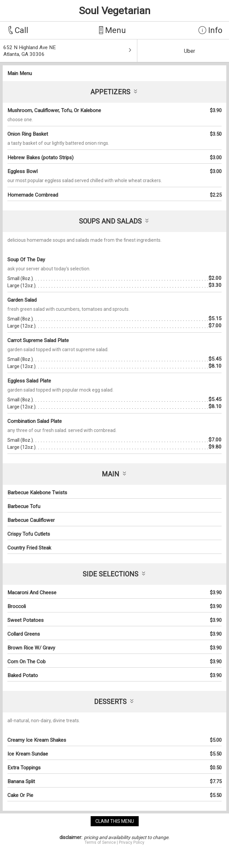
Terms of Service (100, 842)
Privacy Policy (132, 842)
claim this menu (115, 821)
